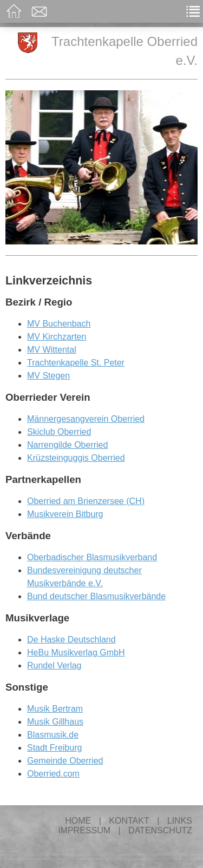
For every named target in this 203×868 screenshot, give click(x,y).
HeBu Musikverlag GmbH (76, 652)
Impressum (84, 830)
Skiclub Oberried (59, 432)
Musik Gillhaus (55, 722)
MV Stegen (48, 376)
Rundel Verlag (54, 665)
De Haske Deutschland (71, 640)
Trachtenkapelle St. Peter (76, 363)
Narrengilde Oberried (67, 445)
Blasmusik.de (53, 735)
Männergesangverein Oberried (86, 419)
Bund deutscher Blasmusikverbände (96, 596)
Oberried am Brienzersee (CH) (86, 501)
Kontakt (129, 821)
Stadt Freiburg (54, 748)
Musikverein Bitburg (65, 514)
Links (180, 821)
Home (78, 821)
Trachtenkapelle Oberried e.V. (108, 50)
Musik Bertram (55, 709)
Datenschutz (160, 830)
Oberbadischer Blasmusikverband (92, 557)
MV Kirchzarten (57, 337)
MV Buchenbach (59, 324)
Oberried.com (53, 774)
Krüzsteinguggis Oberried (76, 458)
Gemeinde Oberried (65, 761)
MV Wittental (52, 350)
